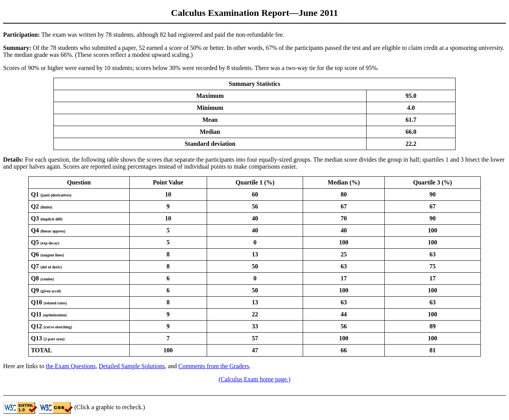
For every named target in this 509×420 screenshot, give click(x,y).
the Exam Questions (71, 366)
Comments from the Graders (214, 366)
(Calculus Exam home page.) (255, 379)
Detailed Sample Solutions (132, 366)
